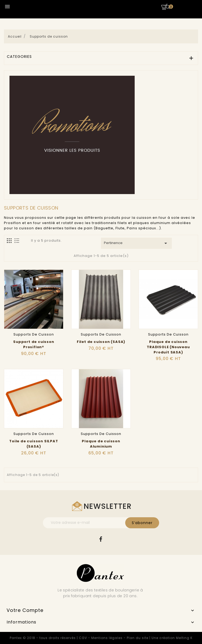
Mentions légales (107, 638)
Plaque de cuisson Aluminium (101, 444)
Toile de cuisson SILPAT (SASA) (34, 444)
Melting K (184, 638)
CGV (83, 638)
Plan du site (138, 638)
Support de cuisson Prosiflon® (34, 344)
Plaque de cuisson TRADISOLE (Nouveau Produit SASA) (168, 347)
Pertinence (136, 243)
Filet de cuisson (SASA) (101, 342)
